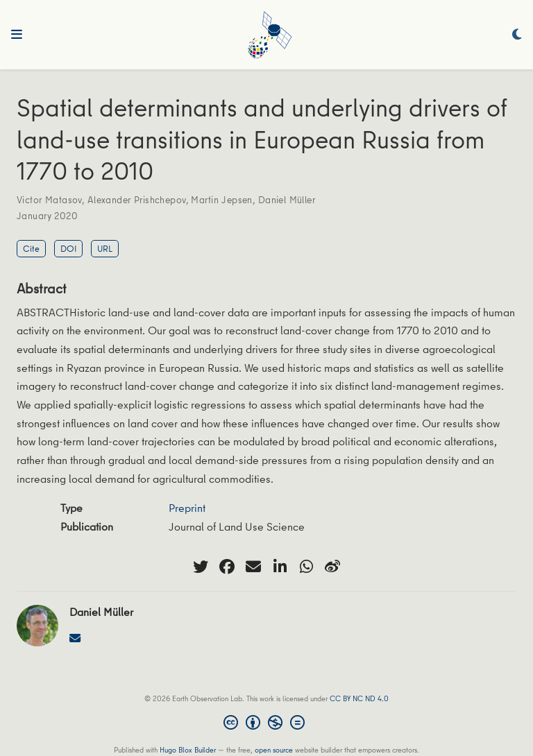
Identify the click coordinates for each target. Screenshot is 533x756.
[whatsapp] (306, 567)
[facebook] (227, 567)
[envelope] (253, 567)
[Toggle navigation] (17, 35)
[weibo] (332, 567)
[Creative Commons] (267, 724)
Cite (31, 248)
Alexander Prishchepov (137, 200)
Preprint (187, 508)
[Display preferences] (517, 35)
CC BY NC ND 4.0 (359, 698)
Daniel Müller (287, 200)
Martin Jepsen (221, 200)
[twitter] (201, 567)
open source (274, 749)
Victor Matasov (49, 200)
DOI (68, 248)
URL (105, 248)
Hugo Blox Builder (188, 749)
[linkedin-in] (280, 567)
